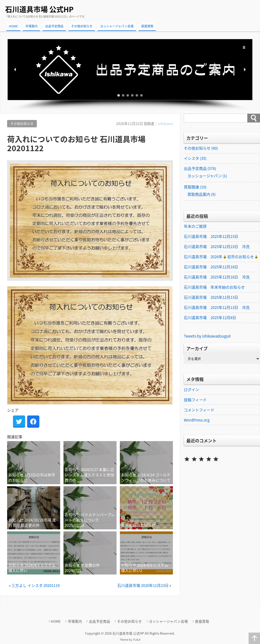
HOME (13, 26)
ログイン (191, 390)
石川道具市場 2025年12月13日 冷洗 (217, 307)
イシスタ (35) (195, 158)
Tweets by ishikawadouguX (207, 336)
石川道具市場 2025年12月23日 (211, 236)
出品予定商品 (54, 26)
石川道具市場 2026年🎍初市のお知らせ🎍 (221, 257)
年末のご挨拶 (195, 226)
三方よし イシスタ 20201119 (36, 585)
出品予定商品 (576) (200, 168)
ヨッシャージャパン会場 (117, 26)
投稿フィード (195, 400)
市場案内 (31, 26)
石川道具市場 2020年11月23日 (143, 585)
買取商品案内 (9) (201, 194)
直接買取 (147, 26)
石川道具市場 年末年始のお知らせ (214, 287)
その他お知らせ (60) (201, 148)
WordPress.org (197, 420)
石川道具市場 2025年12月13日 (211, 297)
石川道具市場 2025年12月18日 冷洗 (217, 277)
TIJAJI (137, 640)
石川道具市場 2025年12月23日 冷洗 (217, 247)
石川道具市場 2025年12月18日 (211, 267)
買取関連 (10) (195, 187)
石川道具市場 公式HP (39, 9)
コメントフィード (199, 410)
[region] (130, 75)
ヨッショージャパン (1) (207, 176)
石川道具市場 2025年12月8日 (210, 318)
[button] (130, 70)
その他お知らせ (82, 26)
